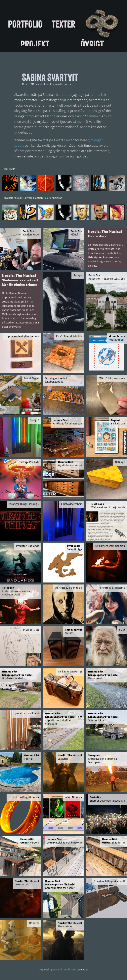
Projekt (35, 44)
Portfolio (25, 24)
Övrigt (92, 44)
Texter (64, 24)
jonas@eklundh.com (63, 970)
